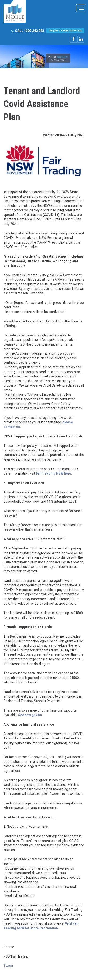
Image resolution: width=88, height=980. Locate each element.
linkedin (81, 39)
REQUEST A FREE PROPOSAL (65, 31)
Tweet (8, 966)
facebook (73, 39)
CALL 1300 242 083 (30, 31)
